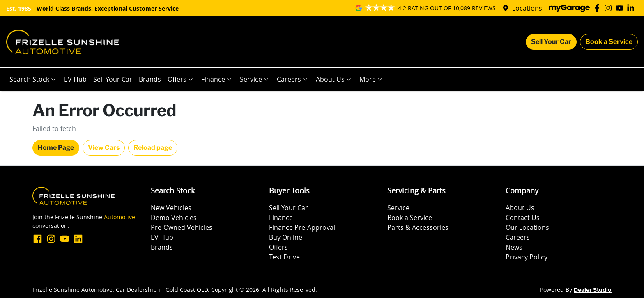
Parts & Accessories (418, 227)
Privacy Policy (527, 257)
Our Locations (527, 227)
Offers (181, 79)
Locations (527, 8)
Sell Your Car (551, 42)
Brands (150, 79)
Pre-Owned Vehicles (182, 227)
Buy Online (286, 237)
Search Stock (33, 79)
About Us (334, 79)
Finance (217, 79)
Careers (293, 79)
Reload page (153, 148)
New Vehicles (171, 208)
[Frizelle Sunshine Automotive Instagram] (610, 8)
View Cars (104, 148)
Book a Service (609, 42)
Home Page (56, 148)
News (514, 247)
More (372, 79)
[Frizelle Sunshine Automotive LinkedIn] (632, 8)
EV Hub (75, 79)
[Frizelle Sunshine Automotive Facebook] (599, 8)
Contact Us (523, 218)
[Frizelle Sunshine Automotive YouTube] (621, 8)
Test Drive (284, 257)
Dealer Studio (593, 290)
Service (255, 79)
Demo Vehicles (174, 218)
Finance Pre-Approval (302, 227)
